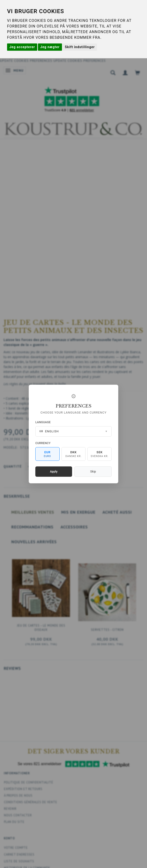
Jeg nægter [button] (50, 47)
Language (43, 422)
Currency (43, 443)
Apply (54, 471)
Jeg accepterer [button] (22, 47)
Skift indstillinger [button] (80, 47)
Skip (93, 471)
